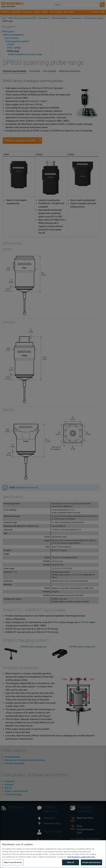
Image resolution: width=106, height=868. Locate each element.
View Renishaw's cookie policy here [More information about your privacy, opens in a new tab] (81, 863)
